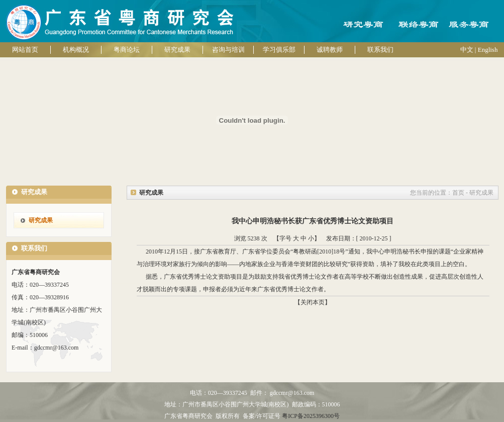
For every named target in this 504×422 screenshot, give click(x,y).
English (488, 50)
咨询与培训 (228, 50)
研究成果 (177, 50)
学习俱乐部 (279, 50)
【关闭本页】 (313, 302)
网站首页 (25, 50)
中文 (467, 50)
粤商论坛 (127, 50)
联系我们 (380, 50)
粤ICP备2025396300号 (311, 416)
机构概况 (76, 50)
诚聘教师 (330, 50)
